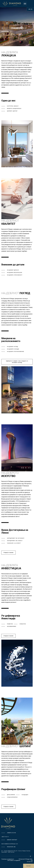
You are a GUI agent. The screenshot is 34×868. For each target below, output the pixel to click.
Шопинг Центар (12, 111)
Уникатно (23, 624)
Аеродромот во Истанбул (16, 538)
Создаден (25, 795)
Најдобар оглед (13, 347)
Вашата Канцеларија (14, 109)
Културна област (13, 106)
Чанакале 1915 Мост (14, 543)
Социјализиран (12, 797)
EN (32, 9)
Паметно (10, 624)
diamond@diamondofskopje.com (10, 844)
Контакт (29, 866)
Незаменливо (12, 626)
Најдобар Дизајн (13, 270)
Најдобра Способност (15, 275)
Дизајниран (11, 795)
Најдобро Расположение (16, 352)
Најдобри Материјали (15, 273)
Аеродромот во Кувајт (15, 541)
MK (29, 9)
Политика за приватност (8, 859)
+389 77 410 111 (5, 837)
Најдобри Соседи (13, 349)
